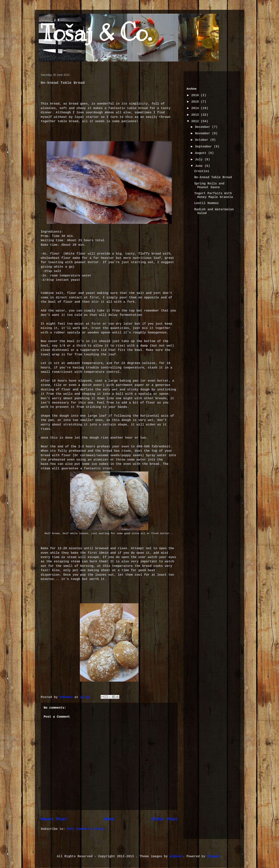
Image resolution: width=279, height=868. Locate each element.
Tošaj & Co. (96, 33)
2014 (196, 108)
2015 (196, 102)
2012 (196, 121)
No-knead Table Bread (213, 177)
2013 (196, 115)
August (202, 153)
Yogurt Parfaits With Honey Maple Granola (214, 195)
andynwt (176, 856)
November (203, 134)
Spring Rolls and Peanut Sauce (209, 186)
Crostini (202, 171)
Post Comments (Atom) (86, 829)
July (200, 160)
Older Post (165, 819)
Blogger (214, 856)
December (203, 127)
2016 (196, 95)
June (200, 166)
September (204, 147)
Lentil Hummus (207, 203)
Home (109, 819)
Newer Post (54, 819)
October (203, 140)
